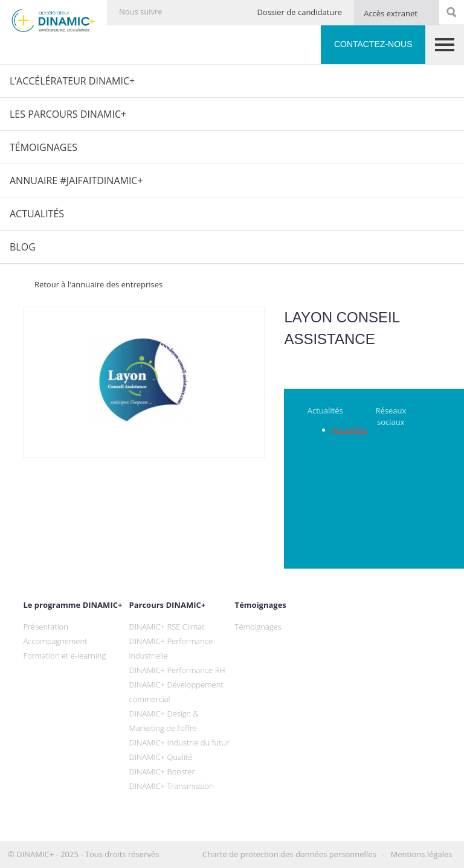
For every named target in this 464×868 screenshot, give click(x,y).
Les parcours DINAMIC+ (68, 114)
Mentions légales (422, 854)
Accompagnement (55, 641)
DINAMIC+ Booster (162, 771)
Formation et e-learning (64, 656)
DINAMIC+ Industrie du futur (179, 742)
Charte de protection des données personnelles (289, 854)
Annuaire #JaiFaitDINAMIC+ (76, 180)
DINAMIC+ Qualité (161, 757)
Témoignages (43, 147)
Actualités (37, 214)
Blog (23, 247)
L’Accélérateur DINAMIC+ (72, 81)
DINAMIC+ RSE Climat (167, 627)
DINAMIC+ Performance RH (177, 670)
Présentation (46, 627)
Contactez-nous (373, 44)
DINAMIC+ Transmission (172, 786)
